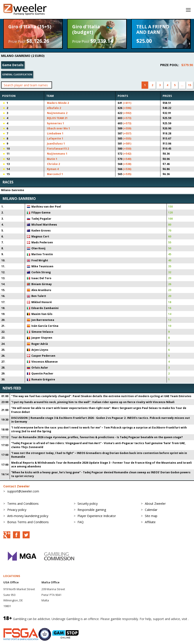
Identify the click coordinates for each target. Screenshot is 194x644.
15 (190, 85)
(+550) (127, 149)
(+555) (127, 138)
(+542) (127, 154)
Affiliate (150, 522)
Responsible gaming (92, 510)
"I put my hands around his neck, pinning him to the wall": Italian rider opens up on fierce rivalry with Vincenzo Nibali (93, 402)
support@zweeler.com (23, 491)
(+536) (127, 169)
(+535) (127, 174)
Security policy (88, 504)
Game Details (13, 65)
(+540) (127, 159)
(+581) (127, 144)
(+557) (127, 133)
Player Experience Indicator (97, 516)
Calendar (151, 510)
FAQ (81, 522)
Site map (151, 516)
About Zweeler (155, 504)
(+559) (127, 128)
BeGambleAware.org (18, 623)
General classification (17, 74)
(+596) (127, 108)
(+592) (127, 113)
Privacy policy (17, 510)
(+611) (127, 103)
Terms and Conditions (23, 504)
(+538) (127, 164)
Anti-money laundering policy (28, 516)
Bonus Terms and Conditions (28, 522)
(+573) (127, 118)
